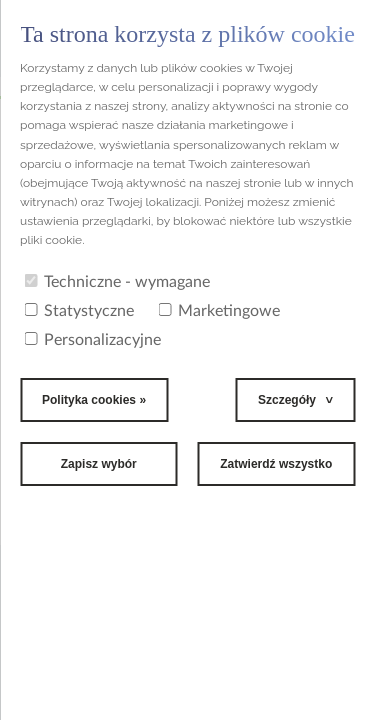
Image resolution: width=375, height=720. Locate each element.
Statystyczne (79, 311)
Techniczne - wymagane (117, 282)
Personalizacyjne (92, 340)
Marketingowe (219, 311)
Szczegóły (287, 400)
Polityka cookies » (94, 400)
